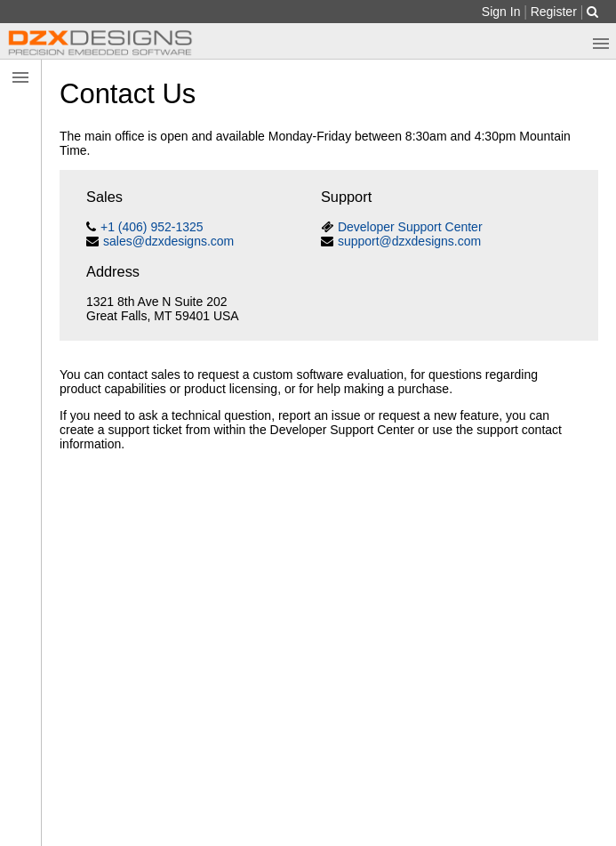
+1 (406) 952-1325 (152, 227)
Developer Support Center (410, 227)
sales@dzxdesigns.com (168, 241)
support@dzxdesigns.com (409, 241)
